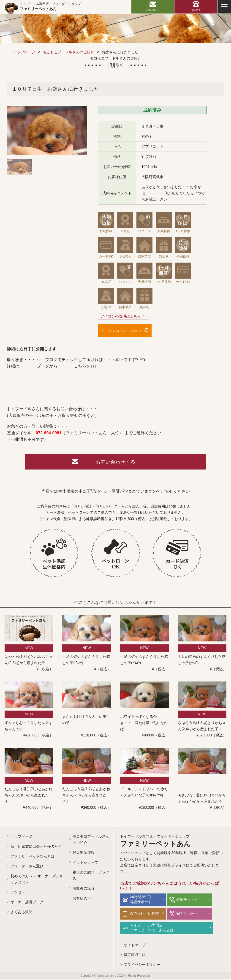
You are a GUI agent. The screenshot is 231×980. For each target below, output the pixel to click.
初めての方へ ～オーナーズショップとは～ (37, 880)
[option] (47, 131)
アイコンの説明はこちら (121, 316)
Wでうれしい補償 (145, 914)
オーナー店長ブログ (27, 903)
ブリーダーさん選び (27, 867)
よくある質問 (22, 913)
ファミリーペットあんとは (33, 857)
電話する (196, 10)
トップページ (24, 52)
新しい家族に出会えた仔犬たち (36, 847)
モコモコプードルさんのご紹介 (91, 841)
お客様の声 (82, 899)
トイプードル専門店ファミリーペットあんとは (152, 928)
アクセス (18, 893)
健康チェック (187, 900)
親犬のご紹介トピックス (91, 877)
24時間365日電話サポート (141, 900)
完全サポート (187, 914)
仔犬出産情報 (84, 854)
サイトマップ (135, 946)
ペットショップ (85, 864)
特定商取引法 (135, 956)
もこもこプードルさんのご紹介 (68, 52)
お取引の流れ (84, 889)
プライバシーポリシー (142, 965)
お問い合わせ (153, 10)
